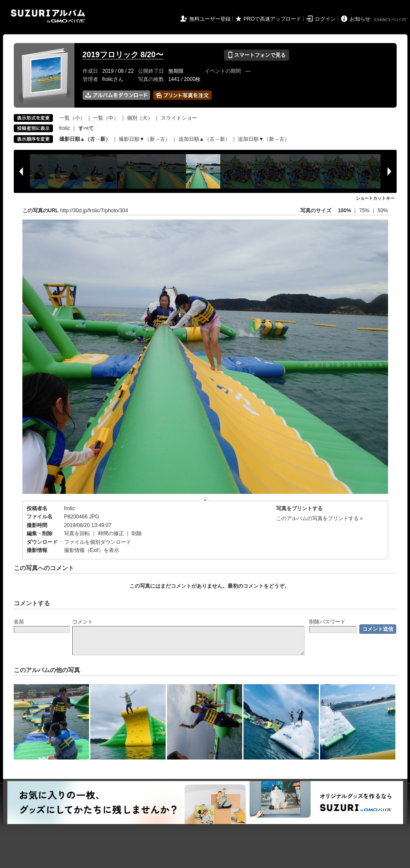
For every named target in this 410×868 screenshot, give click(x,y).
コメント (83, 622)
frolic (65, 128)
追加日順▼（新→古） (264, 139)
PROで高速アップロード (272, 19)
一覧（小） (72, 118)
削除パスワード (327, 622)
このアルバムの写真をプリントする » (320, 518)
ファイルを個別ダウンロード (98, 542)
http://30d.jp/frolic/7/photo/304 (94, 211)
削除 (137, 533)
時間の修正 (111, 533)
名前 (19, 622)
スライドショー (179, 118)
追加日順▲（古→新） (204, 139)
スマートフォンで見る (257, 55)
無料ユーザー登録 (210, 19)
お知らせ (360, 19)
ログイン (325, 19)
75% (365, 211)
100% (344, 211)
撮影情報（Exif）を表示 (92, 550)
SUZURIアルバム (48, 16)
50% (382, 211)
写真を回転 (77, 533)
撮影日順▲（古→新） (85, 139)
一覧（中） (106, 118)
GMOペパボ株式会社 (392, 20)
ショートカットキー (375, 198)
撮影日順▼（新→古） (145, 139)
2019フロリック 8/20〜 (123, 55)
